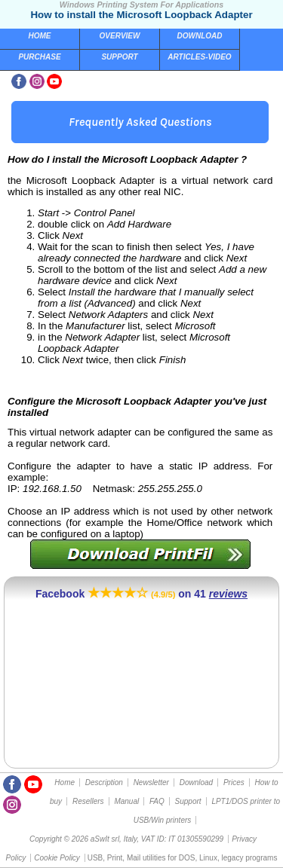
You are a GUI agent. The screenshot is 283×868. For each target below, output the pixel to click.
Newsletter (151, 782)
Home (40, 36)
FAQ (157, 801)
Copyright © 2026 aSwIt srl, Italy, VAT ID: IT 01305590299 (126, 839)
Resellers (88, 801)
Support (119, 57)
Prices (234, 782)
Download (200, 36)
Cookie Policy (57, 858)
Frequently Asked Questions (140, 122)
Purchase (39, 57)
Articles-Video (199, 57)
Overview (120, 36)
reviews (228, 594)
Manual (126, 801)
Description (104, 782)
